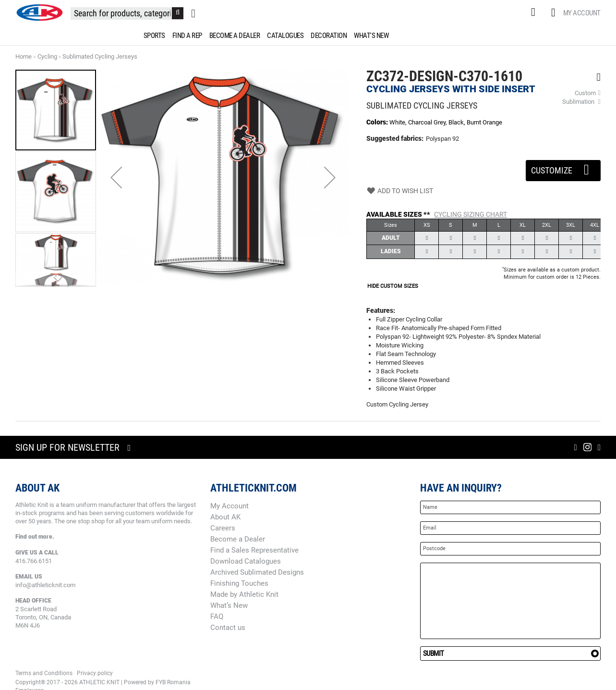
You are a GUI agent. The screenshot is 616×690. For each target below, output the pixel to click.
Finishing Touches (239, 583)
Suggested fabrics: (395, 138)
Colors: (378, 122)
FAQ (217, 616)
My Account (582, 13)
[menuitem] (153, 36)
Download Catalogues (246, 561)
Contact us (228, 628)
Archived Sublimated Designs (257, 572)
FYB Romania (173, 682)
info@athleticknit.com (45, 585)
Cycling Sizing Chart (471, 214)
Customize (563, 168)
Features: (381, 310)
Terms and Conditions (44, 673)
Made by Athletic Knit (244, 594)
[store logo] (39, 12)
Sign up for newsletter (67, 447)
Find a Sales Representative (254, 550)
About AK (225, 517)
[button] (116, 178)
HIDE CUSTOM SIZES (393, 286)
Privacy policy (95, 673)
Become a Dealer (238, 539)
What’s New (229, 605)
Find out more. (35, 537)
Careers (223, 528)
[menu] (308, 36)
